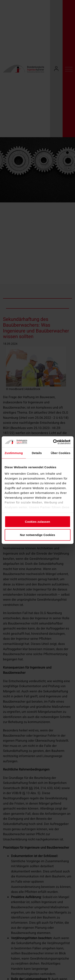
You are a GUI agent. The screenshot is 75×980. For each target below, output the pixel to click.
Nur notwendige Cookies (38, 535)
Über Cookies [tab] (61, 453)
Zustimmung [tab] (14, 453)
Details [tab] (37, 453)
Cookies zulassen (38, 522)
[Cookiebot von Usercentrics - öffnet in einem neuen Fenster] (53, 442)
